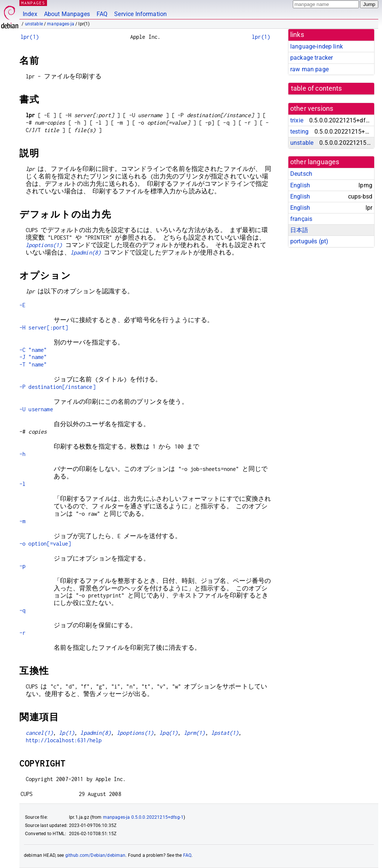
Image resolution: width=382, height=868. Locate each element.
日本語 (299, 230)
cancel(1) (39, 733)
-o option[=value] (45, 544)
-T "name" (33, 364)
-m (22, 521)
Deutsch (301, 174)
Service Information (140, 14)
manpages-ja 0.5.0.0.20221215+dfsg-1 (143, 817)
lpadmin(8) (86, 252)
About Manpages (67, 14)
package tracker (311, 58)
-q (22, 610)
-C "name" (33, 350)
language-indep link (317, 46)
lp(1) (67, 733)
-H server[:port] (44, 327)
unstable (34, 24)
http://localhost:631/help (64, 740)
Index (30, 14)
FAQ (102, 14)
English (300, 185)
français (301, 219)
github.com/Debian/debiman (95, 855)
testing (299, 132)
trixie (297, 120)
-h (22, 454)
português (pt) (309, 241)
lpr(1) (30, 37)
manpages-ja (61, 24)
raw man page (309, 69)
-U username (36, 409)
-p (22, 566)
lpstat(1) (225, 733)
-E (22, 305)
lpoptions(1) (44, 245)
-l (22, 484)
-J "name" (33, 357)
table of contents (317, 88)
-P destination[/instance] (57, 387)
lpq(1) (168, 733)
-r (22, 633)
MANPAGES (33, 3)
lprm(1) (195, 733)
